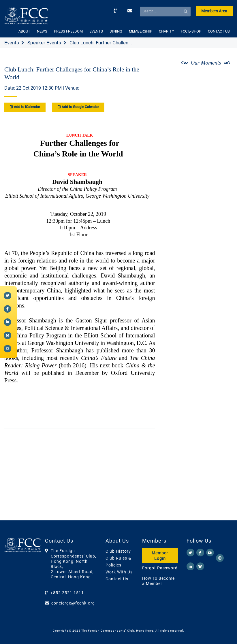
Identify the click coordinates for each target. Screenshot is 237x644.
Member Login (160, 556)
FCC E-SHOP (191, 31)
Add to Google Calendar (78, 107)
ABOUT (24, 31)
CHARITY (167, 31)
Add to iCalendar (25, 107)
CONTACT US (219, 31)
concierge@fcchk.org (73, 603)
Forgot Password (160, 568)
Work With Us (119, 572)
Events (12, 43)
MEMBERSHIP (141, 31)
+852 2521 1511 (67, 593)
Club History (118, 551)
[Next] (222, 78)
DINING (116, 31)
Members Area (214, 11)
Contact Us (117, 579)
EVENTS (96, 31)
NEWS (42, 31)
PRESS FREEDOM (68, 31)
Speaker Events (44, 43)
